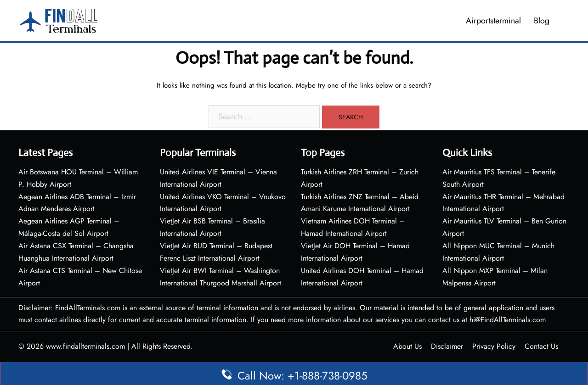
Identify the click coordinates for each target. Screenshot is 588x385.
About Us (407, 346)
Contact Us (541, 346)
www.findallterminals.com (85, 346)
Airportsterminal (493, 21)
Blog (542, 21)
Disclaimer (447, 346)
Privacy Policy (494, 346)
